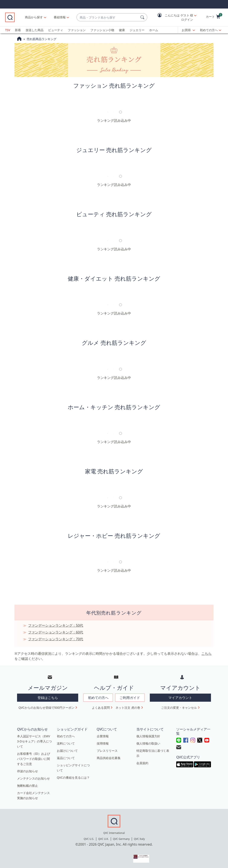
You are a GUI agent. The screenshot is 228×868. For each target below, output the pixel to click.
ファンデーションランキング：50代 (56, 625)
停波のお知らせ (27, 771)
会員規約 (142, 763)
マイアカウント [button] (180, 698)
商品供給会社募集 (109, 758)
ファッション (77, 30)
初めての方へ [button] (98, 698)
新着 (18, 30)
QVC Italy (139, 839)
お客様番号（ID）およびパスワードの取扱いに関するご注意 (34, 759)
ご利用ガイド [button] (130, 698)
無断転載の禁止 (27, 786)
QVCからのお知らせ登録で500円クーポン (46, 708)
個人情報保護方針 (148, 736)
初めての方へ (209, 30)
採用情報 (103, 743)
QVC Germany (121, 839)
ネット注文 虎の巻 (128, 708)
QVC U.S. (89, 839)
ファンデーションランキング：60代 (56, 632)
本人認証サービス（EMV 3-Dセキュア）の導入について (34, 741)
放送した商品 (35, 30)
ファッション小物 (102, 30)
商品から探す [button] (34, 17)
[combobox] (108, 17)
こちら (206, 654)
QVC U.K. (103, 839)
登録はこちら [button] (48, 698)
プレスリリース (107, 751)
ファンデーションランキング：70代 (56, 639)
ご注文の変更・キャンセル (179, 708)
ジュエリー (137, 30)
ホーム (154, 30)
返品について (66, 758)
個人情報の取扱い (148, 743)
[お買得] (188, 30)
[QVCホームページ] (19, 39)
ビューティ (56, 30)
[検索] (143, 17)
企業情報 (103, 736)
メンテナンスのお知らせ (33, 778)
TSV (8, 30)
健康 (122, 30)
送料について (66, 743)
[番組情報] (60, 17)
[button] (174, 17)
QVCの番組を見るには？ (73, 777)
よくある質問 (101, 708)
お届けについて (67, 751)
